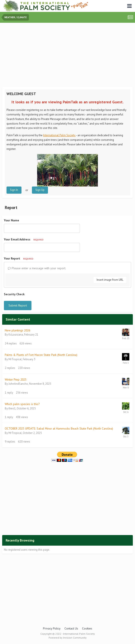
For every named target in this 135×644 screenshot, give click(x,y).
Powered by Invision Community (68, 638)
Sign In (14, 190)
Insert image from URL (110, 280)
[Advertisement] (69, 55)
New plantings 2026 (17, 330)
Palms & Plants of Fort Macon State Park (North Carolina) (41, 355)
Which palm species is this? (22, 404)
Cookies (87, 628)
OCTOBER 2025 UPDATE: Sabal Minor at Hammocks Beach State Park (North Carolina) (59, 428)
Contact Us (71, 628)
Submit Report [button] (18, 305)
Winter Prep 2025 (16, 380)
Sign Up (40, 190)
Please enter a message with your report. (37, 268)
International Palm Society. (59, 135)
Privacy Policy (52, 628)
